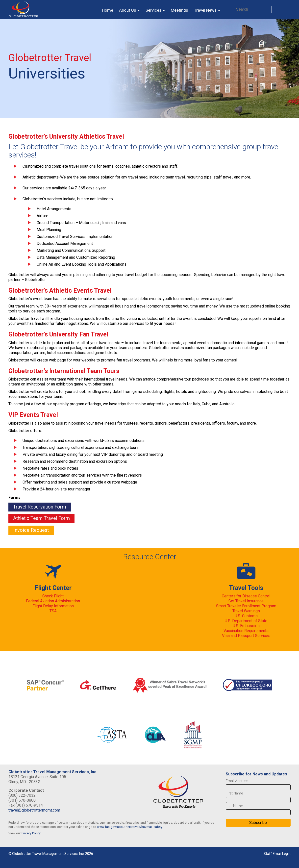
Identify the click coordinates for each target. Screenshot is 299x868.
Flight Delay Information (53, 606)
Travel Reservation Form (40, 507)
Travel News (207, 10)
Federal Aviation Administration (53, 601)
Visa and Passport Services (246, 636)
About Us (129, 10)
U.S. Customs (246, 616)
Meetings (179, 10)
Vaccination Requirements (246, 631)
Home (108, 10)
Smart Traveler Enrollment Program (246, 606)
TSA (53, 611)
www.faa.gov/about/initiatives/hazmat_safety (130, 827)
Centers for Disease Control (246, 596)
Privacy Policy (31, 833)
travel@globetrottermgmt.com (34, 810)
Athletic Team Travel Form (42, 519)
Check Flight (53, 596)
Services (155, 10)
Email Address (237, 781)
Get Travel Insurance (246, 601)
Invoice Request (31, 530)
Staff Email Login (277, 854)
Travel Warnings (246, 611)
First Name (234, 793)
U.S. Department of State (246, 621)
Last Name (234, 806)
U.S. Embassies (246, 626)
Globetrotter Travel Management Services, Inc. (53, 772)
